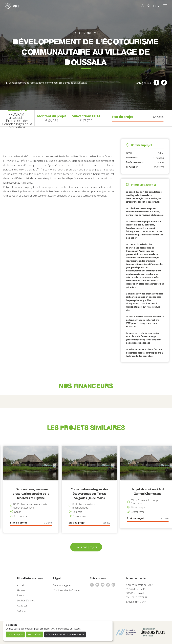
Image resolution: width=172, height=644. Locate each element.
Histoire (21, 590)
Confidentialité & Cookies (67, 590)
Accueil (21, 585)
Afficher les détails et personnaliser (65, 634)
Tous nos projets (86, 547)
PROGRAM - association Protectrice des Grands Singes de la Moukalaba (17, 121)
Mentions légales (62, 585)
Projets (21, 595)
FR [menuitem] (155, 6)
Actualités (22, 606)
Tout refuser (35, 634)
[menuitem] (156, 6)
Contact (21, 611)
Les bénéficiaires (26, 601)
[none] (156, 6)
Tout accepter (15, 634)
